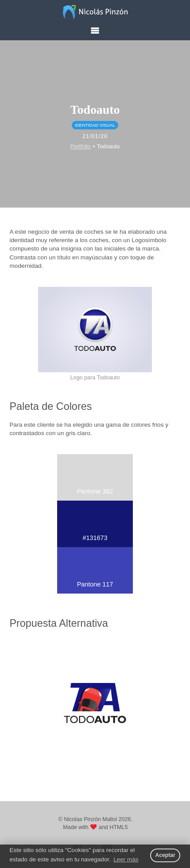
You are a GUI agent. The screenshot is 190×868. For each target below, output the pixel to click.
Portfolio (80, 147)
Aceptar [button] (165, 855)
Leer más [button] (126, 859)
